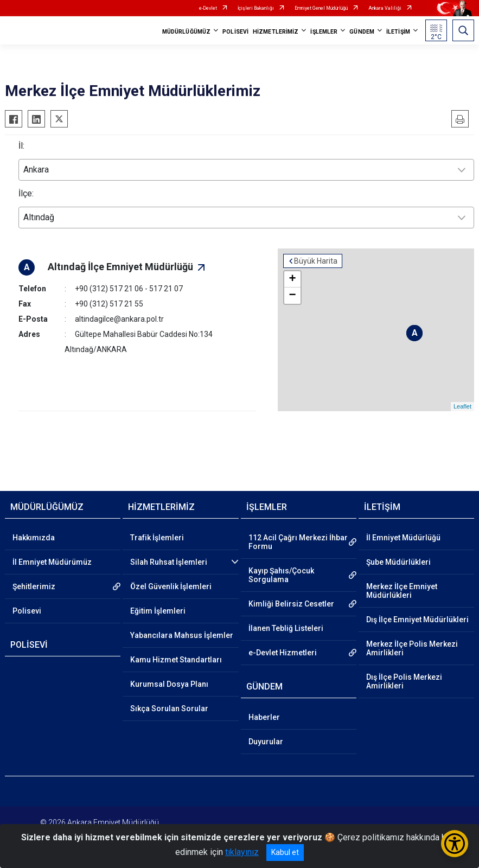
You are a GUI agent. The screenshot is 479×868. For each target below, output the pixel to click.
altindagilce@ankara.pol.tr (119, 319)
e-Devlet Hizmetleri (283, 653)
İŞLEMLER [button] (324, 32)
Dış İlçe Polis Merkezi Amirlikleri (404, 681)
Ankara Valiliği (385, 8)
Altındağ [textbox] (39, 217)
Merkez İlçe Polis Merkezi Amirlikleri (412, 648)
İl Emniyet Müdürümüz (52, 562)
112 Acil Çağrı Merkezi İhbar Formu (298, 542)
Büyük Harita (317, 261)
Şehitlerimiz (34, 586)
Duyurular (266, 742)
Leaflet (462, 407)
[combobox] (246, 170)
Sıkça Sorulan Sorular (169, 709)
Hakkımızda (34, 538)
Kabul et (285, 852)
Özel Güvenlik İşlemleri (171, 586)
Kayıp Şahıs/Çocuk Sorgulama (281, 575)
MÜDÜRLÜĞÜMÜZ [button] (186, 32)
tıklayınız (242, 852)
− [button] (294, 296)
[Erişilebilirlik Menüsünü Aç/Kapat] (455, 844)
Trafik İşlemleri (157, 538)
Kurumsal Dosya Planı (169, 684)
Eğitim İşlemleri (158, 611)
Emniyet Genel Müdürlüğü (321, 8)
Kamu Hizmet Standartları (176, 660)
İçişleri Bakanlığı (256, 8)
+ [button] (294, 279)
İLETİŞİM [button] (398, 32)
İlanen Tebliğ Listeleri (286, 628)
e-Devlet (208, 8)
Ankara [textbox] (36, 170)
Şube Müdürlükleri (398, 562)
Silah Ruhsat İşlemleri (169, 562)
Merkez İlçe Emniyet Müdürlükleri (402, 591)
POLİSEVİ (235, 32)
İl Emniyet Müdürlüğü (403, 538)
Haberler (264, 717)
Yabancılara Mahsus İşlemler (182, 635)
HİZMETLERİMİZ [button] (276, 32)
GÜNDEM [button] (362, 32)
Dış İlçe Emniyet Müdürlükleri (417, 620)
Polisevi (27, 611)
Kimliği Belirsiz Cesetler (291, 604)
